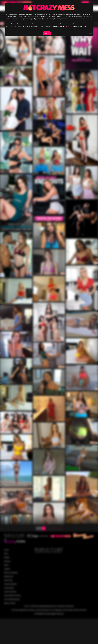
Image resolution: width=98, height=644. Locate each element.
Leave (90, 33)
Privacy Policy (68, 26)
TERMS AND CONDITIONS (82, 18)
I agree (47, 33)
